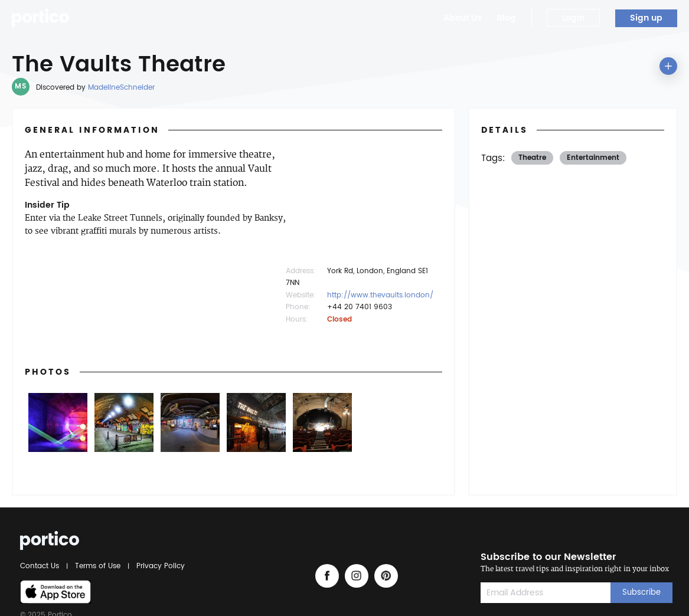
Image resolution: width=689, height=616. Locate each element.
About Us (463, 18)
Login (573, 18)
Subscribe (641, 593)
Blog (507, 18)
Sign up (646, 18)
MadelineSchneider (121, 88)
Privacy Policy (159, 566)
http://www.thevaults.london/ (380, 295)
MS (20, 86)
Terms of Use (98, 566)
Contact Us (41, 566)
